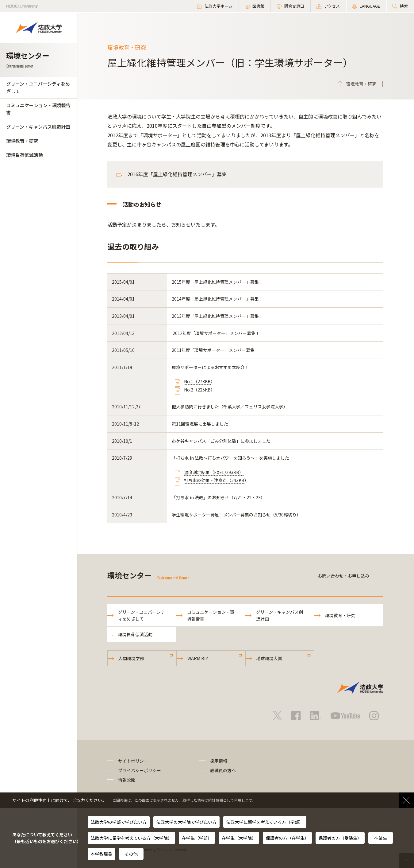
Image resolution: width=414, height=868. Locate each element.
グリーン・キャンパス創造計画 (38, 127)
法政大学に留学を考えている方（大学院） (131, 838)
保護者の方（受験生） (340, 838)
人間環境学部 (131, 658)
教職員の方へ (223, 770)
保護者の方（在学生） (287, 838)
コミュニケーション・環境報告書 (38, 109)
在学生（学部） (197, 838)
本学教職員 (102, 854)
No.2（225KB (197, 390)
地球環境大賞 (269, 658)
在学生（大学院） (239, 838)
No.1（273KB (197, 381)
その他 (131, 854)
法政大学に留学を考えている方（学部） (265, 822)
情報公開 (127, 780)
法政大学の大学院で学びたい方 (186, 822)
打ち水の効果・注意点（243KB (214, 480)
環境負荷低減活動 (25, 155)
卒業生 (381, 838)
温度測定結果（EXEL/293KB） (214, 472)
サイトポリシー (133, 761)
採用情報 (219, 761)
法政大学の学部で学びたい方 (119, 822)
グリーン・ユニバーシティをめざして (38, 87)
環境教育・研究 (22, 141)
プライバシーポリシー (140, 770)
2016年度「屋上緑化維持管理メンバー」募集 (177, 174)
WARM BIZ (198, 658)
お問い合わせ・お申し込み (343, 576)
